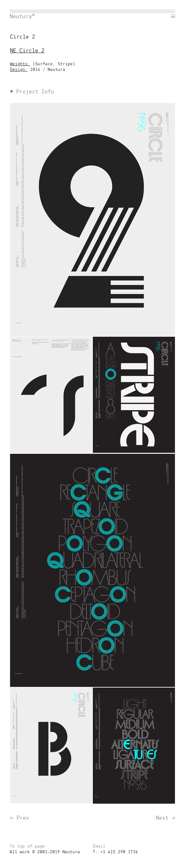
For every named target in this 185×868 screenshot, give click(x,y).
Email (99, 846)
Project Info (32, 92)
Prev (20, 818)
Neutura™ (22, 17)
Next (165, 818)
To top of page (27, 846)
